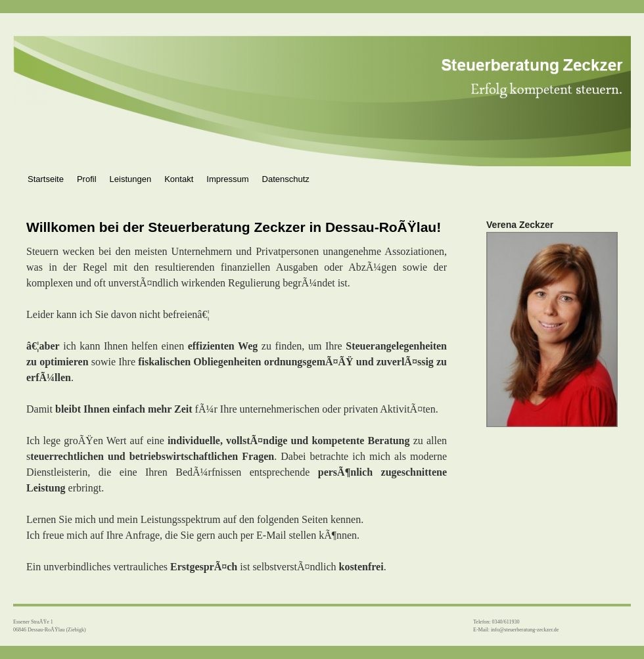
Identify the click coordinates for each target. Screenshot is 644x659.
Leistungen (131, 179)
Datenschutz (286, 179)
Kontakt (179, 179)
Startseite (46, 179)
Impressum (227, 179)
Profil (87, 179)
